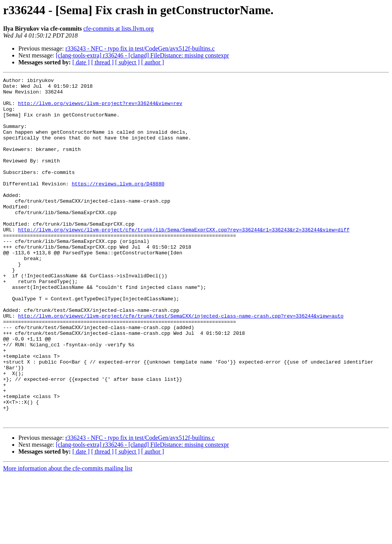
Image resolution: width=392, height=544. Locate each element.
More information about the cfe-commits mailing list (68, 537)
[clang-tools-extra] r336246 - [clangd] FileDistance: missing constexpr (142, 55)
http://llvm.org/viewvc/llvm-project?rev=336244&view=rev (100, 109)
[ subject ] (127, 62)
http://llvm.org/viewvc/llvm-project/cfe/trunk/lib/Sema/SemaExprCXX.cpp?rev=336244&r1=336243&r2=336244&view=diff (184, 261)
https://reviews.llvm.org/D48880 (118, 205)
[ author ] (153, 62)
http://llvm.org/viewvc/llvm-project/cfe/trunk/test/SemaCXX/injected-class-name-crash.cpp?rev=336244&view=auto (181, 364)
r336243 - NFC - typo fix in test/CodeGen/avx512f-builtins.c (140, 48)
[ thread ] (102, 62)
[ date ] (81, 62)
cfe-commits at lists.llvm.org (119, 29)
